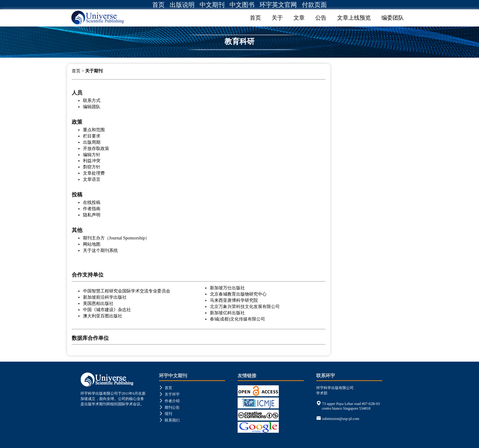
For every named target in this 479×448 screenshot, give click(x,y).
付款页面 (314, 5)
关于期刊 (94, 71)
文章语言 (92, 179)
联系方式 (92, 100)
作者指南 (92, 209)
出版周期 (92, 142)
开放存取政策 (96, 148)
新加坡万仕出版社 (227, 288)
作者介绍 (169, 401)
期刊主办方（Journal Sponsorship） (116, 238)
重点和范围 (94, 130)
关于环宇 (169, 394)
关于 (277, 18)
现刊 (166, 414)
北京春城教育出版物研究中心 (238, 294)
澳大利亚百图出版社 (103, 316)
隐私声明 (92, 215)
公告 (321, 18)
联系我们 (169, 420)
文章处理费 (94, 173)
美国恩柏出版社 (98, 303)
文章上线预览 (354, 18)
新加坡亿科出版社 (227, 313)
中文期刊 (212, 5)
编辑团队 (92, 107)
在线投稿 (92, 202)
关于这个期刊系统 (100, 250)
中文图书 (242, 5)
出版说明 (182, 5)
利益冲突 (92, 161)
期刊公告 (169, 407)
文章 (299, 18)
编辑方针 (92, 155)
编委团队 (393, 18)
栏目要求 (92, 136)
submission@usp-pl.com (341, 419)
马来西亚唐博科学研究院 (234, 300)
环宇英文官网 (278, 5)
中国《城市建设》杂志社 (107, 310)
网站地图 (92, 244)
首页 (158, 5)
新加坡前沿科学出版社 (105, 297)
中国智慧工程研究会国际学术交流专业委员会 (127, 291)
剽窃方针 (92, 167)
